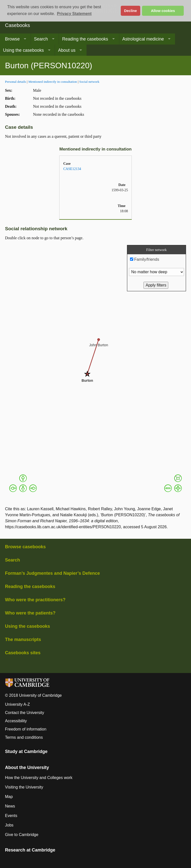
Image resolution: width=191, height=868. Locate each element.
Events (11, 816)
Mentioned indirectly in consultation (52, 82)
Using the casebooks (23, 50)
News (10, 806)
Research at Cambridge (30, 850)
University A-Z (17, 704)
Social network (89, 82)
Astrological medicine (143, 39)
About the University (27, 767)
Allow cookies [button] (163, 11)
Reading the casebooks (85, 39)
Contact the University (25, 713)
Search (41, 39)
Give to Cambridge (22, 835)
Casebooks (17, 25)
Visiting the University (24, 787)
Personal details (15, 82)
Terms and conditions (24, 737)
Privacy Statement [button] (74, 14)
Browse (12, 39)
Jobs (9, 825)
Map (9, 797)
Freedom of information (26, 729)
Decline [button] (130, 11)
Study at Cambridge (26, 751)
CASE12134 (72, 169)
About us (67, 50)
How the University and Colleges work (39, 778)
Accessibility (16, 721)
